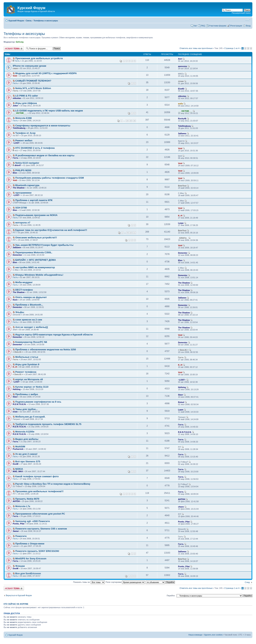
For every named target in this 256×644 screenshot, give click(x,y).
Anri (180, 59)
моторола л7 (23, 223)
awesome (183, 66)
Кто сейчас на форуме (16, 604)
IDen (15, 173)
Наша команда (195, 635)
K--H (180, 216)
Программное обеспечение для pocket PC (40, 514)
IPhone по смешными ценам (29, 66)
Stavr (15, 397)
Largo (181, 223)
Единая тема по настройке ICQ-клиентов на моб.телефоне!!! (51, 230)
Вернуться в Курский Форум (19, 595)
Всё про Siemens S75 (28, 461)
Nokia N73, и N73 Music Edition (33, 88)
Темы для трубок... (26, 409)
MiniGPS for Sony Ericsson (31, 559)
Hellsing (17, 389)
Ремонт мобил (24, 140)
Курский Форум (16, 21)
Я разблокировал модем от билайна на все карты (45, 155)
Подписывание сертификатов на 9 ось (38, 402)
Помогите (21, 536)
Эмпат (16, 531)
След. (247, 582)
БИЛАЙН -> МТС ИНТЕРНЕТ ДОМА (36, 260)
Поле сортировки (125, 582)
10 (131, 233)
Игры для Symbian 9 (27, 364)
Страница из (232, 48)
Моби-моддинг (24, 282)
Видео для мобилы (27, 439)
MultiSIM (20, 447)
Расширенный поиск (241, 13)
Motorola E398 (23, 118)
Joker (15, 106)
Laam (181, 410)
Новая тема (14, 49)
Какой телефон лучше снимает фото (37, 476)
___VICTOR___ (20, 113)
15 (131, 121)
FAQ (203, 26)
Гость (17, 61)
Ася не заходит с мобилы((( (32, 327)
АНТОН (16, 501)
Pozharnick (18, 449)
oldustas (17, 98)
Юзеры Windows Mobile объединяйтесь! (39, 275)
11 (134, 233)
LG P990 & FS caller (27, 96)
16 (134, 121)
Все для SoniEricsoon (28, 573)
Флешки (20, 566)
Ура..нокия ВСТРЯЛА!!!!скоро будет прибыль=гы (44, 245)
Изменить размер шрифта (248, 20)
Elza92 (181, 89)
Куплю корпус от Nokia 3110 (32, 387)
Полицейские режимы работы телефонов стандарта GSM (50, 178)
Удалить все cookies (213, 635)
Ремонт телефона (26, 372)
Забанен (182, 133)
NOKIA (19, 469)
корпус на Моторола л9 (29, 379)
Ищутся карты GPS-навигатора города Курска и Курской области (54, 335)
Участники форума (218, 26)
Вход (248, 26)
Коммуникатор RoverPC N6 (31, 342)
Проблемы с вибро (27, 394)
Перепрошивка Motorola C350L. (34, 252)
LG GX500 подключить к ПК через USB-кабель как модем (49, 111)
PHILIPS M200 (23, 170)
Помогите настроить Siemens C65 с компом (41, 529)
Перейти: (171, 596)
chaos (181, 507)
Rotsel (181, 402)
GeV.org (20, 42)
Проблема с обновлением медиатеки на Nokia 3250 (46, 349)
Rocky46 (182, 119)
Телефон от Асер (25, 133)
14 (127, 121)
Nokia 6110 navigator (27, 163)
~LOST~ (17, 143)
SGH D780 (21, 208)
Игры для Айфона (26, 103)
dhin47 (18, 165)
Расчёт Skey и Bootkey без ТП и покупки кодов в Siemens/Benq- (53, 484)
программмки (23, 193)
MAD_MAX (18, 471)
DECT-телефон (24, 290)
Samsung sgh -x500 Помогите (33, 521)
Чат (195, 26)
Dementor (17, 255)
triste (15, 412)
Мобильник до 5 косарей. (30, 417)
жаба (180, 104)
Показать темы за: (89, 582)
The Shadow (19, 188)
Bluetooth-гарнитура (27, 185)
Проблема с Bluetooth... (29, 305)
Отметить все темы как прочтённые (196, 48)
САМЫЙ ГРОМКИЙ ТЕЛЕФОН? (33, 81)
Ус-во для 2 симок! (26, 454)
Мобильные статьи (27, 357)
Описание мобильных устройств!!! (36, 238)
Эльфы (20, 312)
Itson (15, 300)
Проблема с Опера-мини (30, 544)
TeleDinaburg (19, 128)
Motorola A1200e (25, 432)
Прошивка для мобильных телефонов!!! (39, 491)
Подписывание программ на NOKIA (36, 215)
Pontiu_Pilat (19, 524)
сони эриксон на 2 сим (29, 320)
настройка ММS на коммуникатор (35, 267)
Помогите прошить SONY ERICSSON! (37, 551)
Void (15, 76)
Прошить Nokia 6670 (27, 499)
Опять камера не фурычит (31, 297)
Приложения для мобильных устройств (39, 58)
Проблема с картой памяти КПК (34, 200)
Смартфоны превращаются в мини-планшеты (43, 126)
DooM (16, 464)
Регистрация (236, 26)
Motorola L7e (23, 506)
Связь (29, 21)
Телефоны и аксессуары (46, 21)
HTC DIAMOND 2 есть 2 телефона (35, 148)
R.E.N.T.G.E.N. (19, 404)
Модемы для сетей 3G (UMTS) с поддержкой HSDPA (46, 73)
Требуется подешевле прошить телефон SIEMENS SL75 (48, 424)
